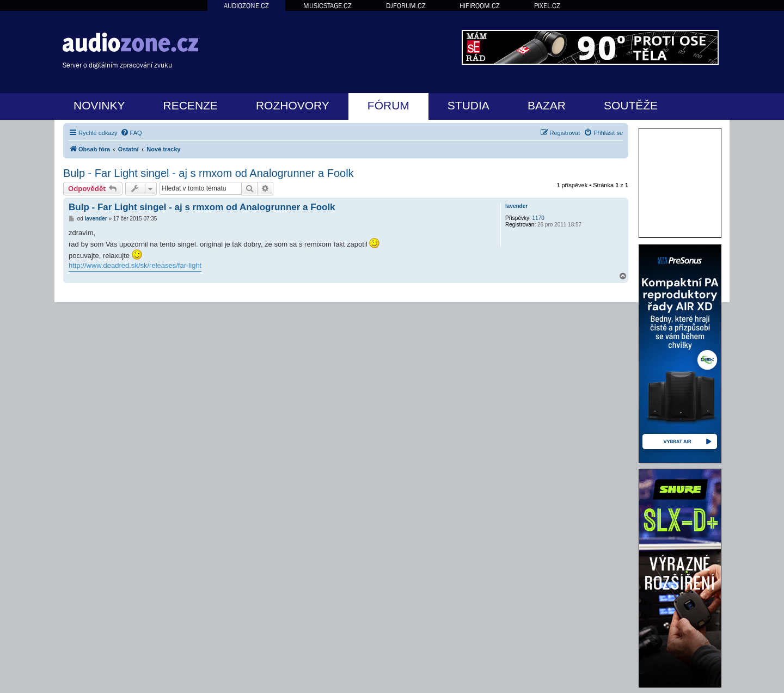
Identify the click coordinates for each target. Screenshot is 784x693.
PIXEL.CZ (547, 6)
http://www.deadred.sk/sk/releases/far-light (135, 265)
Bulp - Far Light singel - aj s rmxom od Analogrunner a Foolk (209, 173)
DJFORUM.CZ (406, 6)
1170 (538, 218)
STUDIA (468, 105)
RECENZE (191, 105)
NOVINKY (99, 105)
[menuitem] (131, 133)
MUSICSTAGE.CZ (327, 6)
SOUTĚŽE (631, 105)
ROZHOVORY (293, 105)
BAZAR (547, 105)
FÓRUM (388, 105)
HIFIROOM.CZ (480, 6)
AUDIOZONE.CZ (246, 6)
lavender (516, 206)
